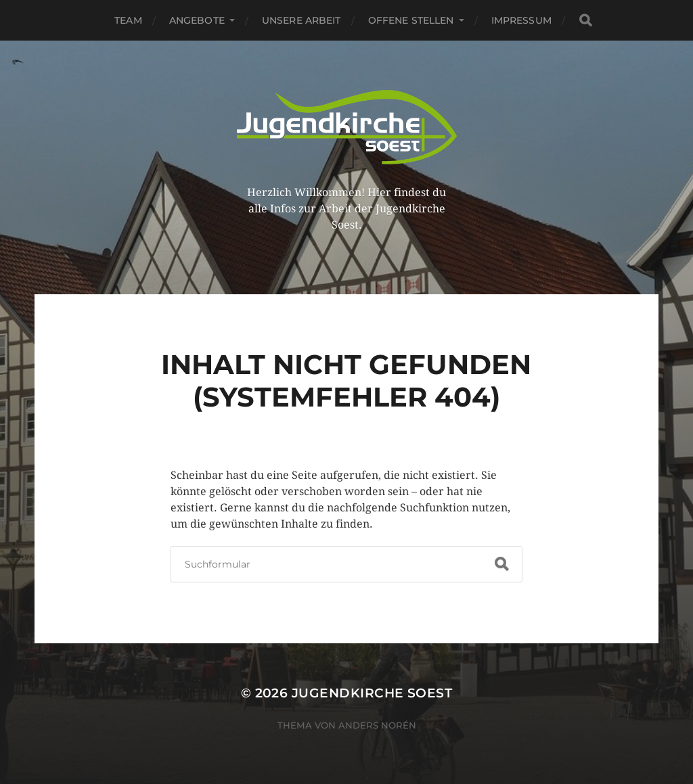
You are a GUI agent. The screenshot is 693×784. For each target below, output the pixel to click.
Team (128, 20)
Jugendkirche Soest (372, 693)
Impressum (521, 20)
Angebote (197, 20)
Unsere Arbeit (301, 20)
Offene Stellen (411, 20)
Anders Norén (377, 725)
